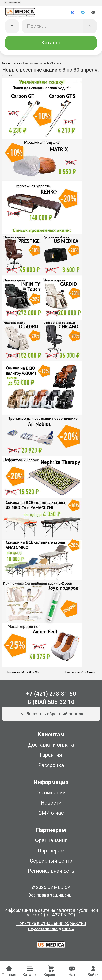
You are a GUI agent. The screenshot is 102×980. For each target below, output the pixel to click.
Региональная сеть (51, 872)
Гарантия (51, 756)
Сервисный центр (51, 862)
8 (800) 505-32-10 (51, 703)
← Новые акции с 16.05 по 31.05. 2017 (22, 673)
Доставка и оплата (51, 746)
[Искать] (90, 27)
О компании (51, 794)
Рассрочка (51, 766)
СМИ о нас (51, 814)
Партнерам (51, 852)
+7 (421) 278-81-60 (51, 695)
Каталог (51, 44)
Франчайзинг (51, 841)
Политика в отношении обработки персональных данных (51, 927)
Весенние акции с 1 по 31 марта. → (82, 673)
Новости (16, 64)
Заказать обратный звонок (51, 715)
